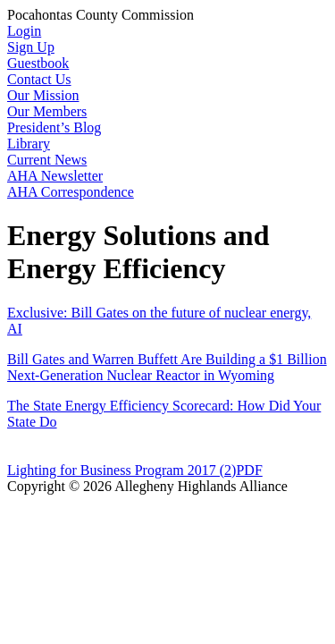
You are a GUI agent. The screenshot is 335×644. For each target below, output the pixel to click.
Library (29, 144)
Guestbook (38, 63)
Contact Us (39, 79)
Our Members (47, 111)
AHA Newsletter (55, 176)
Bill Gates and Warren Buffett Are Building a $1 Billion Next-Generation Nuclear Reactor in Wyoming (167, 367)
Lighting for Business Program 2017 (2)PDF (135, 470)
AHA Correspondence (71, 192)
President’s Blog (54, 127)
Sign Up (31, 47)
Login (24, 31)
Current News (47, 160)
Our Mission (43, 95)
